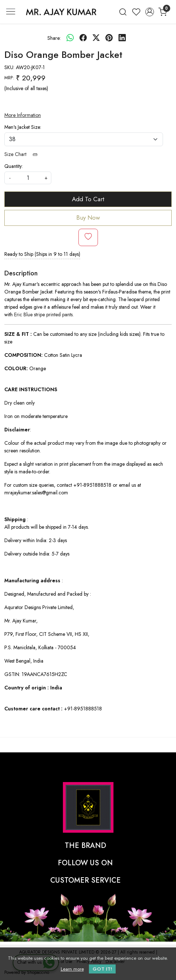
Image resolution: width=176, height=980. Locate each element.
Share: (54, 38)
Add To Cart (88, 199)
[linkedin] (122, 38)
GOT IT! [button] (102, 969)
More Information (23, 115)
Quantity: (14, 166)
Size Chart (23, 154)
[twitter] (96, 38)
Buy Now (88, 217)
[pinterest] (109, 38)
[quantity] (28, 178)
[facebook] (83, 38)
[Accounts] (149, 12)
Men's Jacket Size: (23, 127)
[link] (123, 12)
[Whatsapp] (70, 38)
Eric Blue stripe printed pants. (44, 314)
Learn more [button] (72, 969)
